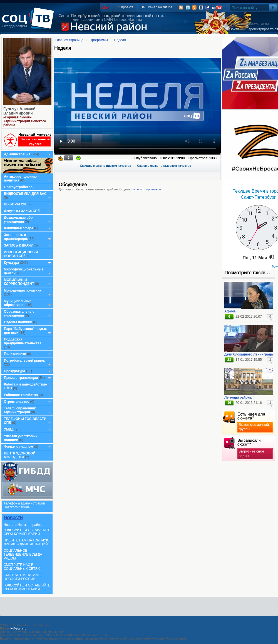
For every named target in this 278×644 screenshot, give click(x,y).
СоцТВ (29, 22)
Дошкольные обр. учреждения (19, 220)
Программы (99, 40)
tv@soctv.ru (18, 628)
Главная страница (69, 40)
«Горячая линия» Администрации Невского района (25, 121)
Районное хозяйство (21, 395)
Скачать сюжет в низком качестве (106, 166)
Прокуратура (15, 371)
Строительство (17, 402)
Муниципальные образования (18, 303)
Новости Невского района (24, 525)
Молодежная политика (23, 290)
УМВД (9, 429)
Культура (11, 263)
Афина (230, 311)
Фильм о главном (18, 447)
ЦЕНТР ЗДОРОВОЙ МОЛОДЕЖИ (20, 455)
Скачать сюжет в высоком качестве (164, 166)
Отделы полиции (18, 322)
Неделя (120, 40)
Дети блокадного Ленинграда (249, 354)
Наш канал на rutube (156, 7)
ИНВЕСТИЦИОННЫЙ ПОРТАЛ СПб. (21, 254)
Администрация (17, 154)
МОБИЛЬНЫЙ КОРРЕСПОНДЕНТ (19, 282)
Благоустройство (19, 187)
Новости (13, 518)
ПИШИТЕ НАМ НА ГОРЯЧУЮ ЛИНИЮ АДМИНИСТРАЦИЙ (27, 542)
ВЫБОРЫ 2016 (16, 204)
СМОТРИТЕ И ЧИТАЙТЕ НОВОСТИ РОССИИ (23, 577)
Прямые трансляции (21, 378)
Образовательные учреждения (19, 314)
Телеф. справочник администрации (20, 410)
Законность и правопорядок (16, 237)
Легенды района (238, 397)
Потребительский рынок (24, 360)
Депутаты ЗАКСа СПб (22, 211)
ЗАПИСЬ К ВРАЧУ (18, 245)
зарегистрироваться (147, 189)
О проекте (126, 7)
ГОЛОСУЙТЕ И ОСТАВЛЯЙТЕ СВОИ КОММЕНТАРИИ (27, 532)
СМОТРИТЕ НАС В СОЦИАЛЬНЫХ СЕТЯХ (22, 567)
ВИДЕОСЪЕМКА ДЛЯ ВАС (25, 194)
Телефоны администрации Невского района (24, 505)
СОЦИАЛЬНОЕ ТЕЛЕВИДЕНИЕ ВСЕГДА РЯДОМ (23, 555)
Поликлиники (15, 354)
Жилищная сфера (18, 228)
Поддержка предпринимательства (23, 341)
